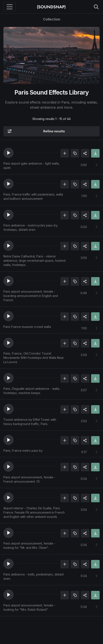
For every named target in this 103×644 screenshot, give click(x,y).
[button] (9, 153)
